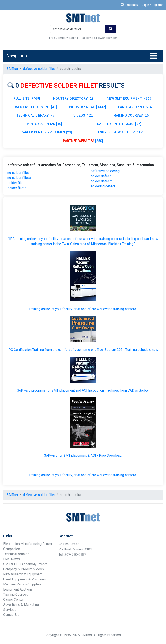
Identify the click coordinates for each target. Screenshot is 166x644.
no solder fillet (18, 173)
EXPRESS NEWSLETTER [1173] (122, 132)
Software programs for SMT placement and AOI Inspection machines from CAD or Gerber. (83, 390)
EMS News (11, 559)
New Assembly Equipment (23, 574)
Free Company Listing (64, 38)
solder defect (101, 176)
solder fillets (17, 188)
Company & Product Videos (24, 569)
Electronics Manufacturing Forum (27, 544)
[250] (83, 141)
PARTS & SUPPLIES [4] (135, 107)
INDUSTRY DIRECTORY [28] (73, 99)
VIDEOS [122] (84, 115)
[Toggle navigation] (153, 56)
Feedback (129, 5)
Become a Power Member (100, 38)
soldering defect (103, 186)
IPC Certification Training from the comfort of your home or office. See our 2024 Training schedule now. (83, 350)
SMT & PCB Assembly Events (25, 564)
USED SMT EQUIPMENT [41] (35, 107)
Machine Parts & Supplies (22, 584)
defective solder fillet (39, 69)
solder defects (102, 181)
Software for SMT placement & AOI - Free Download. (83, 455)
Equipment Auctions (18, 589)
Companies (12, 549)
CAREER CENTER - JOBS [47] (119, 124)
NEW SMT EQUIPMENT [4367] (130, 99)
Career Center (13, 600)
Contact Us (11, 615)
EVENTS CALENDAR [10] (43, 124)
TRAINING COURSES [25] (131, 115)
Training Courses (16, 594)
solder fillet (16, 183)
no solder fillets (19, 178)
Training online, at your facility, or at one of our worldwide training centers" (83, 309)
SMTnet (12, 69)
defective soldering (105, 171)
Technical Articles (16, 554)
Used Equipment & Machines (24, 579)
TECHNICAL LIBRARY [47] (36, 115)
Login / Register (152, 5)
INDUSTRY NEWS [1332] (87, 107)
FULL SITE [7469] (27, 99)
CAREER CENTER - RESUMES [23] (46, 132)
